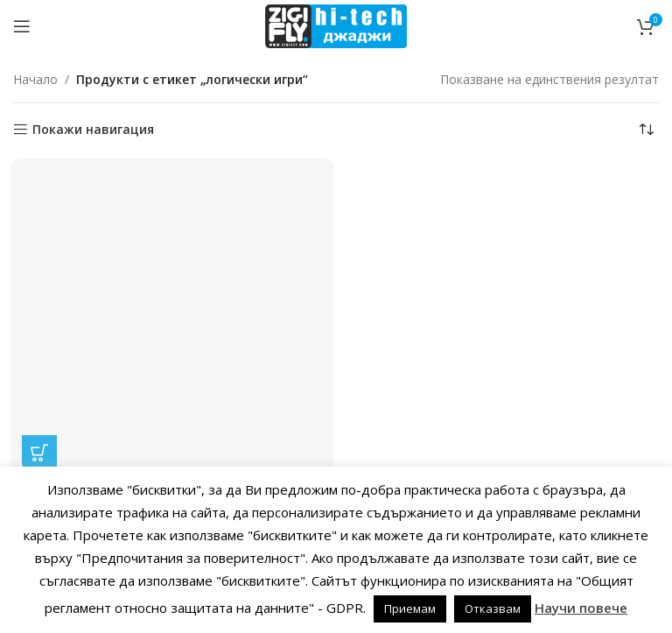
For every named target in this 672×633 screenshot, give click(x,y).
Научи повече (581, 608)
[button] (39, 170)
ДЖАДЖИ (171, 227)
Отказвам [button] (493, 608)
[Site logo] (336, 25)
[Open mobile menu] (22, 26)
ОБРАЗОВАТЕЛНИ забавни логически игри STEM (173, 243)
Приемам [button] (410, 608)
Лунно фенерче (173, 204)
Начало (35, 79)
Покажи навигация (93, 130)
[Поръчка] (646, 130)
